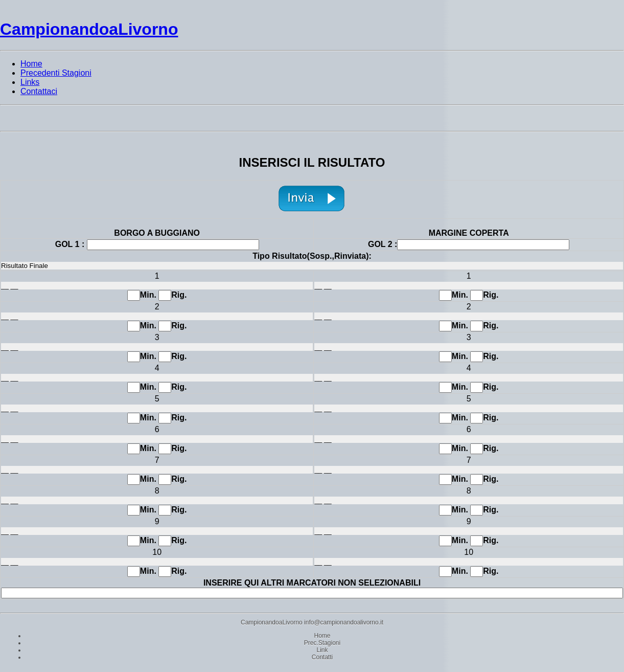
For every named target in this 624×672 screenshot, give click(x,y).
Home (322, 636)
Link (322, 650)
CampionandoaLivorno (89, 29)
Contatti (322, 657)
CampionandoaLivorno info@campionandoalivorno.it (312, 622)
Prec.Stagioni (322, 643)
